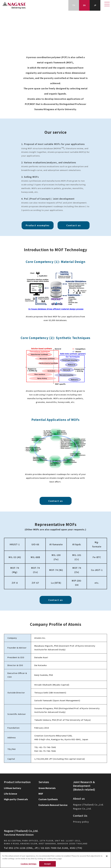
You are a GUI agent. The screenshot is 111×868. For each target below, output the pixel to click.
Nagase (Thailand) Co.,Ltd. (88, 805)
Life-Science (11, 794)
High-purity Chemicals (16, 799)
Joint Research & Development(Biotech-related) (84, 786)
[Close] (107, 856)
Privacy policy (81, 822)
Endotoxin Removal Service (53, 805)
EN (84, 5)
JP (95, 5)
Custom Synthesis (48, 799)
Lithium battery (13, 788)
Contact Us (80, 816)
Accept (48, 864)
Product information (17, 782)
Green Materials (47, 788)
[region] (55, 860)
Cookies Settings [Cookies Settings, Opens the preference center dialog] (29, 864)
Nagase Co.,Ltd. (82, 809)
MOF (41, 794)
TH (74, 5)
